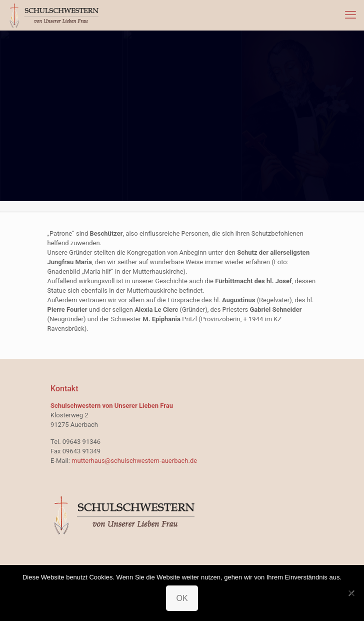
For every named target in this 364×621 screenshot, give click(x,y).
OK (182, 598)
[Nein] (351, 593)
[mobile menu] (350, 15)
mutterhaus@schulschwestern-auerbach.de (134, 461)
